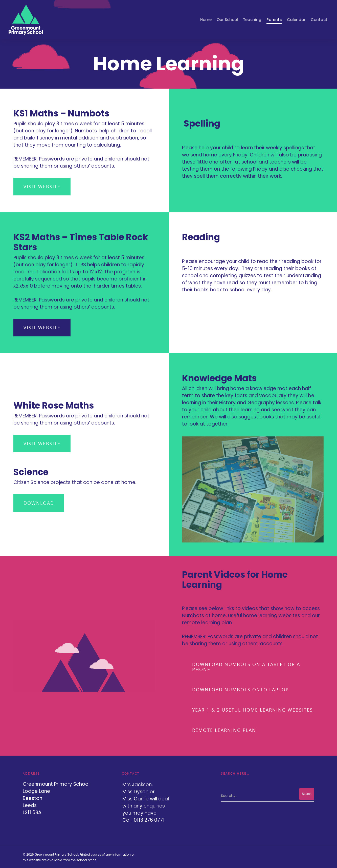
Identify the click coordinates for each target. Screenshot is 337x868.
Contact (319, 20)
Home (206, 20)
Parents (274, 20)
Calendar (296, 20)
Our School (227, 20)
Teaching (252, 20)
